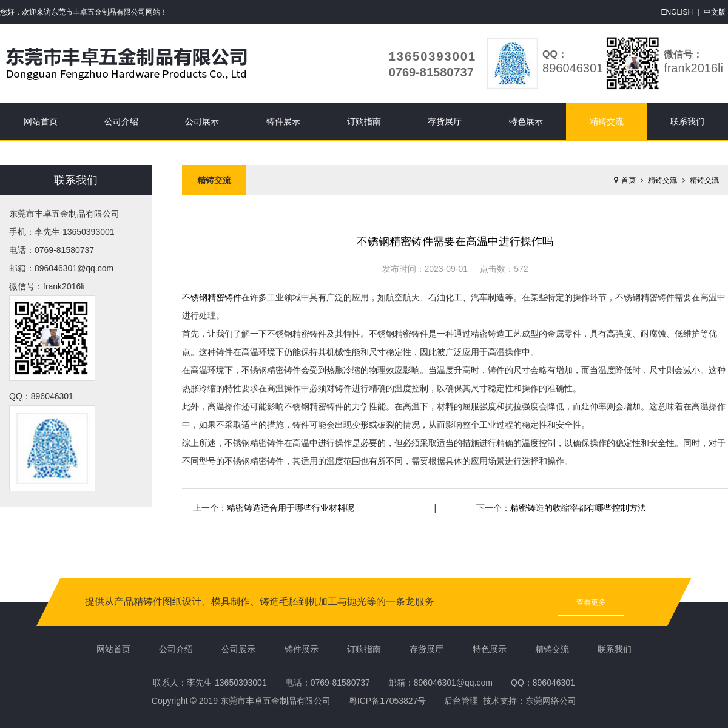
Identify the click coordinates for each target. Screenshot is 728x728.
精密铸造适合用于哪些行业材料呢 (291, 508)
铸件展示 (283, 121)
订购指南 (364, 121)
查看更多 (591, 602)
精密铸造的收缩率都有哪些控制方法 (578, 508)
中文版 (715, 12)
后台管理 (461, 701)
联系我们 (687, 121)
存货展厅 (445, 121)
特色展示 (526, 121)
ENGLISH (677, 12)
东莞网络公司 (551, 701)
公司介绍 (121, 121)
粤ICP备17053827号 (388, 701)
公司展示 (202, 121)
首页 (629, 180)
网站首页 (41, 121)
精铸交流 (607, 121)
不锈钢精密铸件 (212, 297)
